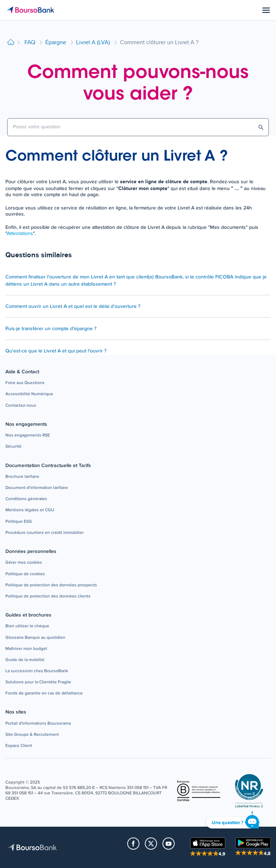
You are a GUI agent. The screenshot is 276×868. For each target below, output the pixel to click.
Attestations (20, 234)
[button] (25, 383)
